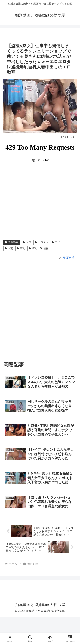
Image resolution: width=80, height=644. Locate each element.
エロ (27, 242)
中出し (57, 242)
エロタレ (41, 242)
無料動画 (12, 242)
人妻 (9, 248)
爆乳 (33, 248)
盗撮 (44, 248)
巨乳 (21, 248)
